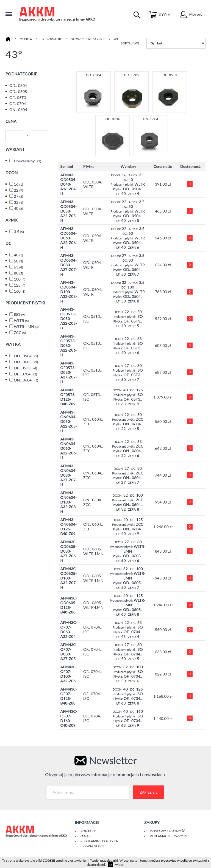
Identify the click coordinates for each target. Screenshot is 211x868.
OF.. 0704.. (26, 374)
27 (19, 196)
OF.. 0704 (18, 104)
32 (19, 202)
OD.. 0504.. (26, 356)
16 (19, 184)
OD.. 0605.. (26, 362)
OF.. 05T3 (18, 97)
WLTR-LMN (26, 326)
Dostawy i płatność (167, 831)
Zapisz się (149, 792)
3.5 (19, 232)
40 (19, 208)
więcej (120, 865)
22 (19, 190)
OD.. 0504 (18, 85)
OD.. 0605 (18, 91)
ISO (19, 314)
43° (117, 39)
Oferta (26, 39)
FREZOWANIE (51, 39)
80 (19, 273)
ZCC (20, 333)
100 (20, 279)
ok (111, 865)
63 (19, 267)
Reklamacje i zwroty (168, 836)
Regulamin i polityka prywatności (99, 843)
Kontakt (88, 831)
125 (20, 285)
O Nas (85, 836)
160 (20, 291)
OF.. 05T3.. (26, 368)
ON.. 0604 (18, 110)
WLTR (21, 320)
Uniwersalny (28, 161)
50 (19, 261)
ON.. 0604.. (26, 380)
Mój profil (193, 14)
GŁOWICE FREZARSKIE (88, 39)
